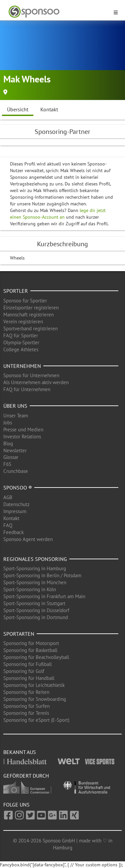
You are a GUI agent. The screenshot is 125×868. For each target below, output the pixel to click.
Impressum (15, 511)
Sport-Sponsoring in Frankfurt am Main (44, 596)
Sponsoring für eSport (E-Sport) (36, 720)
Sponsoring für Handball (29, 678)
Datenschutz (16, 504)
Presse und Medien (23, 430)
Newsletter (15, 450)
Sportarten (19, 634)
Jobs (8, 423)
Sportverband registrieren (30, 328)
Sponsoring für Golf (24, 671)
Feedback (13, 532)
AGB (8, 497)
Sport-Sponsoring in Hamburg (35, 568)
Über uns (15, 406)
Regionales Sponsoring (35, 559)
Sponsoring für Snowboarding (35, 699)
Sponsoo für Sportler (25, 301)
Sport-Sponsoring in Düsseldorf (36, 610)
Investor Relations (22, 436)
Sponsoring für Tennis (26, 713)
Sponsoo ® (18, 488)
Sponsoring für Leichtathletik (34, 685)
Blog (8, 443)
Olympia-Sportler (21, 342)
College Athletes (21, 349)
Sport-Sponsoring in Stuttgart (34, 603)
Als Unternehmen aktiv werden (36, 382)
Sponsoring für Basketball (30, 650)
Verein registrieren (23, 322)
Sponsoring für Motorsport (31, 643)
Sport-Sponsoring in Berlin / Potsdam (42, 575)
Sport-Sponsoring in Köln (30, 589)
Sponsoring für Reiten (26, 692)
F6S (7, 464)
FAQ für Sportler (21, 335)
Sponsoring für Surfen (26, 706)
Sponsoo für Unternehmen (31, 375)
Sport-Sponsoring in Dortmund (36, 617)
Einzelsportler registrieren (31, 308)
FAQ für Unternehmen (27, 389)
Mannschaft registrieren (28, 315)
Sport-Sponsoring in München (35, 582)
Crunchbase (16, 471)
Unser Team (16, 416)
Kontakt (49, 109)
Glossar (11, 457)
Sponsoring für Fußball (27, 664)
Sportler (16, 291)
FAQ (8, 525)
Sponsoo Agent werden (28, 539)
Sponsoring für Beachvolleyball (36, 657)
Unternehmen (22, 366)
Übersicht (18, 109)
